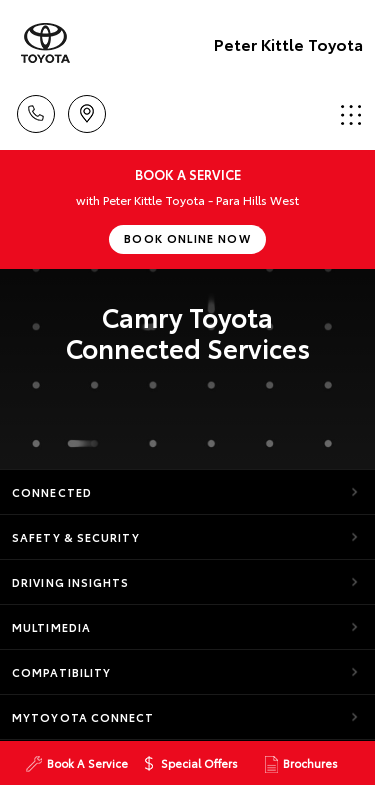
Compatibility (61, 672)
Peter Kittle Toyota (288, 43)
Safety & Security (76, 537)
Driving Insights (71, 582)
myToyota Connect (83, 717)
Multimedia (51, 627)
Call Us (36, 110)
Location (87, 110)
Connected (52, 492)
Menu (351, 114)
